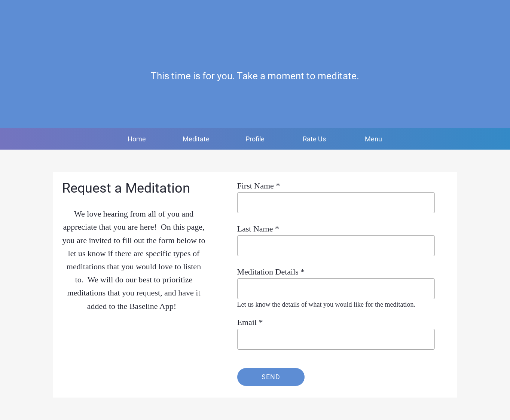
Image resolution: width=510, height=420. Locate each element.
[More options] (373, 139)
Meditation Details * (271, 272)
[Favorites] (491, 12)
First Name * (259, 186)
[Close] (12, 12)
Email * (250, 322)
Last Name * (258, 229)
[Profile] (471, 12)
